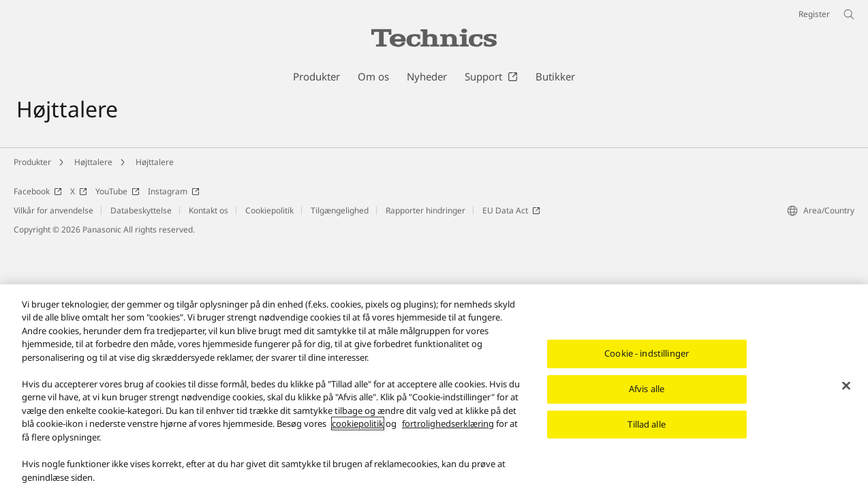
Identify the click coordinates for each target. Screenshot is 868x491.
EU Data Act (511, 210)
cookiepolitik (358, 426)
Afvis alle (647, 391)
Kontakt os (208, 210)
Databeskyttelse (141, 210)
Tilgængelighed (340, 210)
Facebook (38, 191)
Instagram (174, 191)
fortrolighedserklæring (448, 426)
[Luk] (846, 388)
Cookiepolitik (269, 210)
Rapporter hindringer (425, 210)
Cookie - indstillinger (647, 355)
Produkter (32, 162)
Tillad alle (646, 426)
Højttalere (93, 162)
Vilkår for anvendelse (53, 210)
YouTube (118, 191)
